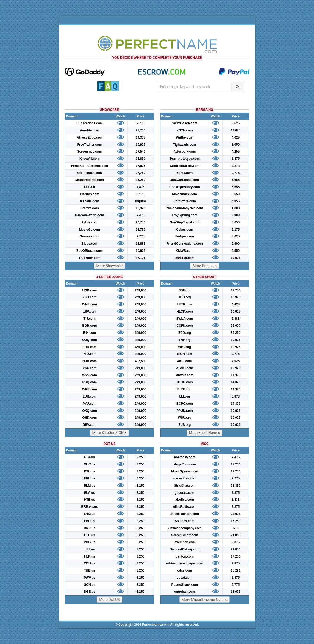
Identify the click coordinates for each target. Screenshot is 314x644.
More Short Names (205, 433)
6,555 (236, 180)
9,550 (236, 251)
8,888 (236, 215)
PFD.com (90, 354)
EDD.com (89, 347)
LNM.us (89, 514)
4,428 (236, 304)
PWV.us (90, 578)
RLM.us (89, 486)
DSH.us (90, 471)
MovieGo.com (90, 230)
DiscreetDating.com (185, 549)
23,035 (236, 514)
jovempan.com (185, 542)
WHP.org (184, 347)
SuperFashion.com (185, 514)
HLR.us (90, 556)
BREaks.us (90, 507)
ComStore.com (184, 201)
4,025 (236, 138)
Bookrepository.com (185, 187)
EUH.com (89, 396)
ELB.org (185, 425)
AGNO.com (185, 368)
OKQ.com (89, 411)
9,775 (140, 123)
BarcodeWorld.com (90, 215)
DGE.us (89, 592)
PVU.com (90, 404)
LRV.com (90, 312)
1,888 (236, 208)
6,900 (236, 244)
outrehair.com (184, 592)
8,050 (236, 145)
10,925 (141, 145)
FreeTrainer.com (90, 145)
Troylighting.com (185, 215)
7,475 (140, 187)
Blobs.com (89, 244)
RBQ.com (90, 382)
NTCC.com (184, 382)
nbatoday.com (185, 457)
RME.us (90, 528)
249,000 (140, 290)
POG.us (90, 542)
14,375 (141, 138)
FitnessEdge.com (89, 138)
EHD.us (90, 521)
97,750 (141, 173)
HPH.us (90, 478)
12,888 (141, 244)
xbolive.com (184, 500)
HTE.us (89, 500)
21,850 (141, 159)
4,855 (236, 201)
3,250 (140, 457)
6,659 (236, 194)
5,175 (140, 194)
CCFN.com (184, 326)
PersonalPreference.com (90, 166)
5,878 (236, 396)
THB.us (90, 570)
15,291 (236, 570)
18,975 (236, 592)
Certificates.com (89, 173)
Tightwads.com (184, 145)
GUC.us (90, 464)
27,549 (141, 152)
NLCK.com (184, 312)
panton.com (185, 556)
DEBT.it (90, 187)
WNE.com (90, 304)
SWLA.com (184, 319)
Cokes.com (185, 230)
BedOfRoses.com (90, 251)
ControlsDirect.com (184, 166)
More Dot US (109, 600)
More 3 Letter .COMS (110, 433)
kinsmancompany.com (185, 528)
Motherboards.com (90, 180)
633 (236, 528)
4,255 (236, 152)
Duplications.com (90, 123)
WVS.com (89, 375)
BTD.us (90, 535)
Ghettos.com (89, 194)
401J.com (185, 361)
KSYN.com (184, 130)
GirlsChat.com (185, 486)
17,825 (141, 166)
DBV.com (90, 425)
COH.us (90, 563)
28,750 (141, 130)
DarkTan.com (184, 258)
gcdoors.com (184, 493)
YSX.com (90, 368)
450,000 (140, 347)
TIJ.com (89, 319)
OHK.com (90, 418)
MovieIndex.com (184, 194)
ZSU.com (90, 297)
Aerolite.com (90, 130)
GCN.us (90, 585)
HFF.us (89, 549)
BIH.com (90, 333)
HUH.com (90, 361)
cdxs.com (184, 570)
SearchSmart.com (185, 535)
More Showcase (110, 266)
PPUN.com (184, 411)
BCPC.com (185, 404)
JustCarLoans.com (185, 180)
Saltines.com (185, 521)
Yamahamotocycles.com (184, 208)
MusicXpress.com (185, 471)
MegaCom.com (184, 464)
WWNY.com (185, 375)
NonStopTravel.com (185, 222)
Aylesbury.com (185, 152)
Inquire (140, 201)
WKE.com (90, 389)
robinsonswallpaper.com (185, 563)
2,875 (236, 159)
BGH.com (90, 326)
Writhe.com (184, 138)
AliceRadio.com (185, 507)
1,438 (236, 500)
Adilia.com (90, 222)
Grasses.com (89, 236)
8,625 (236, 123)
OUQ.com (89, 340)
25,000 (236, 326)
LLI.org (185, 396)
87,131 (141, 258)
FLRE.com (184, 389)
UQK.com (90, 290)
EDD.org (185, 333)
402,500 (140, 361)
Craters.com (90, 208)
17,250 (236, 290)
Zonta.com (185, 173)
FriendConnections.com (184, 244)
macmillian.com (185, 478)
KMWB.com (185, 251)
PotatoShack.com (185, 585)
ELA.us (89, 493)
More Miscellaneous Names (205, 600)
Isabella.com (90, 201)
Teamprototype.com (185, 159)
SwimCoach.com (185, 123)
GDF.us (89, 457)
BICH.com (184, 354)
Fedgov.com (185, 236)
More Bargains (205, 266)
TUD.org (184, 297)
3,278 (236, 166)
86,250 (141, 180)
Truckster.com (89, 258)
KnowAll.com (90, 159)
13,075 (236, 130)
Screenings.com (90, 152)
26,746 (141, 222)
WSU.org (185, 418)
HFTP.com (185, 304)
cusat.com (184, 578)
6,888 (236, 319)
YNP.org (185, 340)
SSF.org (185, 290)
